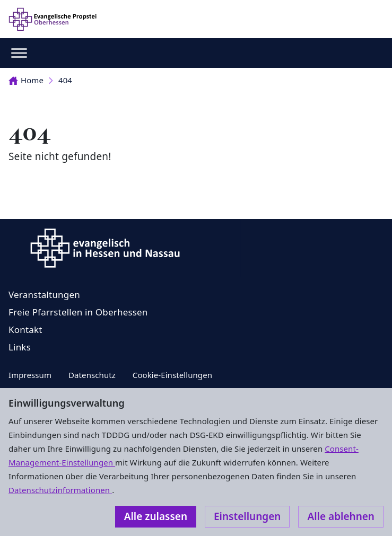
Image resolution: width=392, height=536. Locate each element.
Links (20, 347)
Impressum (30, 375)
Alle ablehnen (341, 516)
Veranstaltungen (44, 295)
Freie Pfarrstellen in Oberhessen (78, 312)
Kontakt (25, 329)
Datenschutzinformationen (60, 490)
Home (26, 80)
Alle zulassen (156, 516)
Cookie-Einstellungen (172, 375)
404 (65, 80)
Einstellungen (247, 516)
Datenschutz (92, 375)
